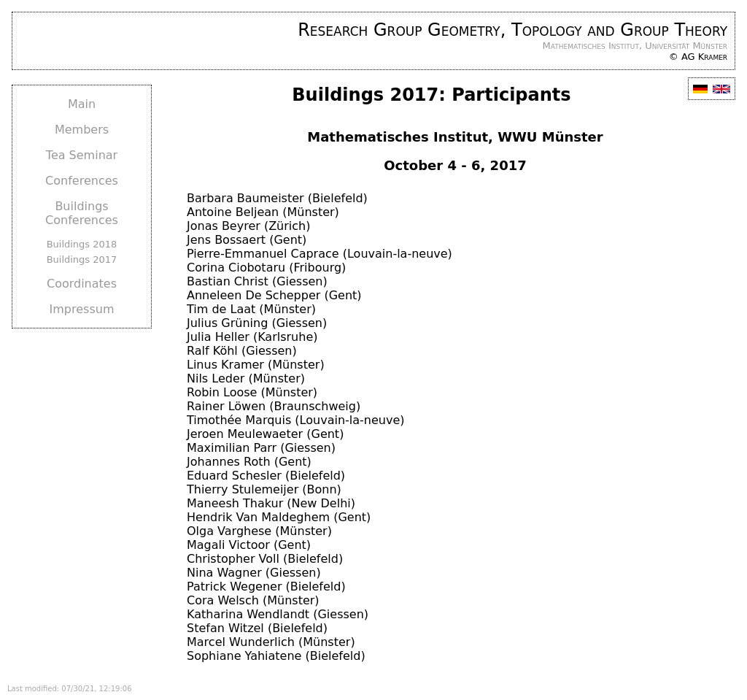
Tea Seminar (82, 155)
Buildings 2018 (82, 244)
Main (82, 104)
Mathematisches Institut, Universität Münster (635, 46)
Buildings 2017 (82, 259)
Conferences (82, 181)
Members (82, 130)
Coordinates (82, 284)
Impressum (82, 309)
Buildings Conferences (82, 213)
